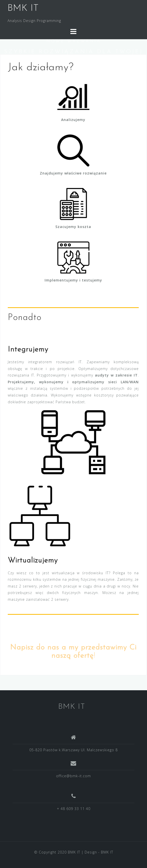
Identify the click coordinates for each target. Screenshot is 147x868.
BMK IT (23, 8)
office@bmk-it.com (73, 776)
